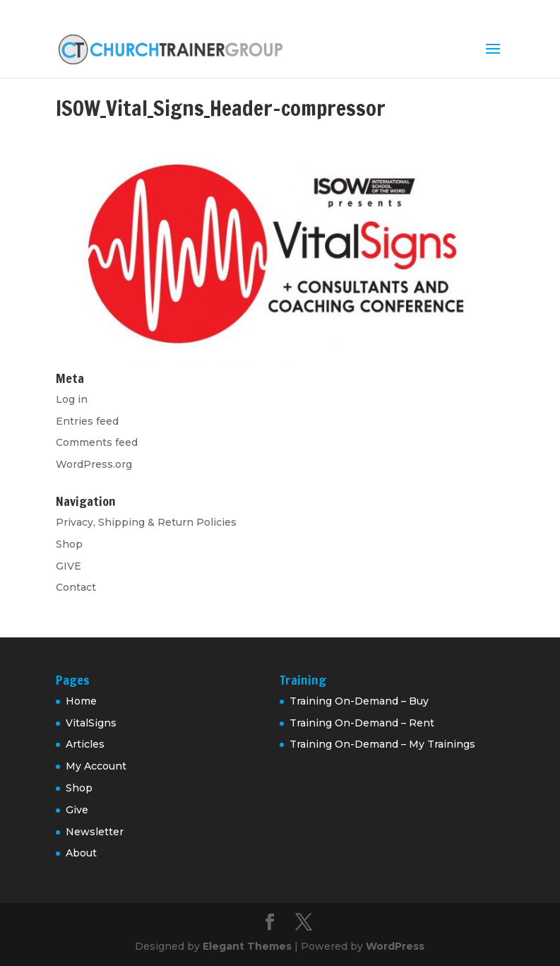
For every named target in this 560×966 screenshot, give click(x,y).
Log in (72, 399)
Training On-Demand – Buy (359, 701)
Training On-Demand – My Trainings (382, 744)
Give (77, 810)
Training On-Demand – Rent (362, 723)
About (81, 853)
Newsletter (95, 832)
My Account (96, 766)
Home (81, 701)
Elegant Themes (247, 946)
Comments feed (97, 442)
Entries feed (87, 421)
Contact (76, 587)
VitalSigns (91, 723)
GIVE (68, 566)
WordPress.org (94, 464)
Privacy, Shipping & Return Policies (146, 522)
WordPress (395, 946)
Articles (85, 744)
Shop (69, 544)
